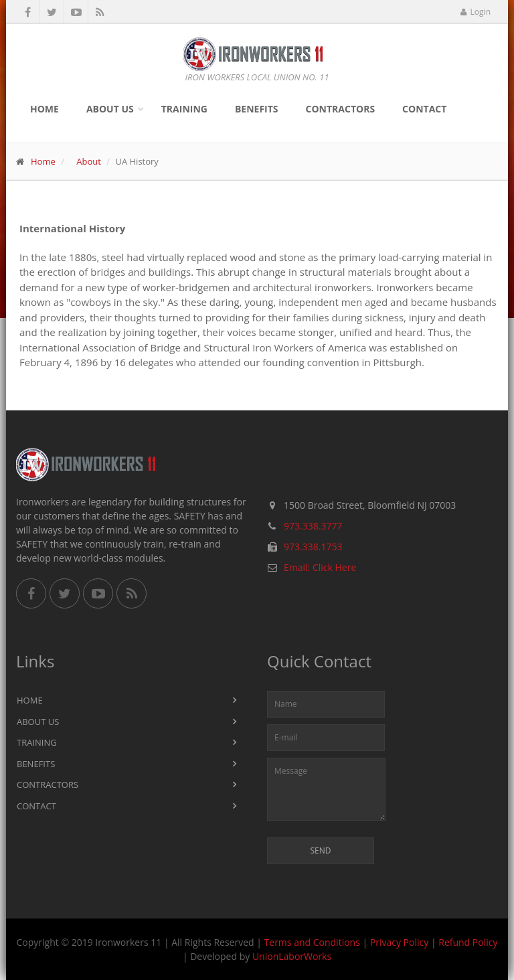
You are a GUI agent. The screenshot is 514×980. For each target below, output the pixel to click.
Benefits (257, 109)
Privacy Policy (399, 942)
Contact (424, 109)
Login (476, 12)
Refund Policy (468, 942)
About (89, 161)
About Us (110, 109)
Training (184, 109)
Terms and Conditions (312, 942)
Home (45, 109)
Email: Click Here (320, 567)
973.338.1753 (313, 547)
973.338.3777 (313, 526)
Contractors (341, 109)
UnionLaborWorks (292, 956)
